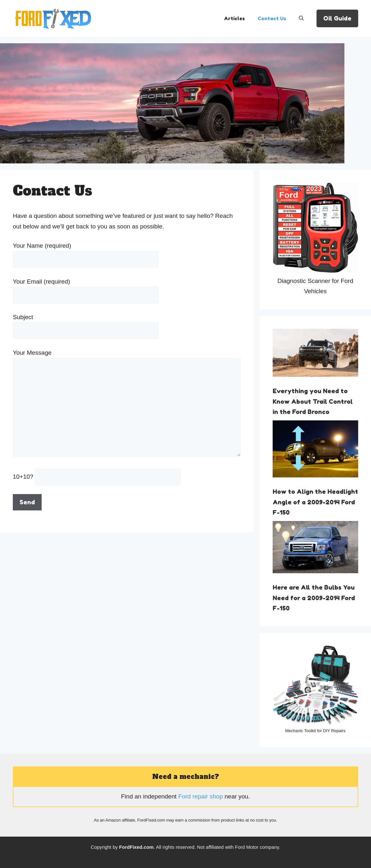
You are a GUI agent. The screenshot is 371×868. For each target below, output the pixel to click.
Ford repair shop (200, 796)
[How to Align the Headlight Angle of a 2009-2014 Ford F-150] (315, 451)
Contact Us (272, 18)
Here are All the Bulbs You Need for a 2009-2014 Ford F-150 (314, 598)
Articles (234, 18)
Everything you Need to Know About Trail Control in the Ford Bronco (313, 401)
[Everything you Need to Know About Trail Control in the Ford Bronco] (315, 355)
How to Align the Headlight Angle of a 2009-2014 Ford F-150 (315, 502)
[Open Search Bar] (301, 19)
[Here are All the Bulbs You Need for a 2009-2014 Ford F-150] (315, 549)
